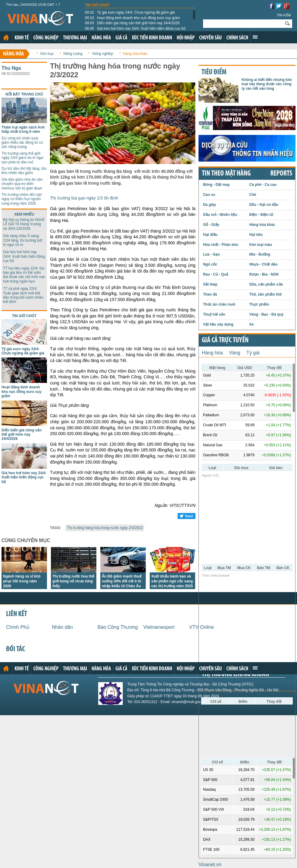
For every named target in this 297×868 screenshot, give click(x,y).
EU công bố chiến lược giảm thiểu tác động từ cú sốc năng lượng (22, 143)
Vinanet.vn (210, 865)
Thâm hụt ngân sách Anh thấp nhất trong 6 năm (23, 129)
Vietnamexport (159, 627)
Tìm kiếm (284, 15)
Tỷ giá (253, 353)
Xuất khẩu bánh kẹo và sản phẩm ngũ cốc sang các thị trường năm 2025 (172, 581)
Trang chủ (6, 38)
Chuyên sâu (210, 38)
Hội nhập (186, 38)
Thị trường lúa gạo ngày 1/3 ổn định (84, 198)
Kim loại (47, 54)
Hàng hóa (101, 38)
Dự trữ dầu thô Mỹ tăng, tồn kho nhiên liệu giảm (24, 171)
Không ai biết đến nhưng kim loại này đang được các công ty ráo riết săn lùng (267, 84)
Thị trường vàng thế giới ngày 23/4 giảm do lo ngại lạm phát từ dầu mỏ (22, 158)
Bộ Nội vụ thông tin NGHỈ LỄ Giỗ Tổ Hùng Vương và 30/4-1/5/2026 (24, 224)
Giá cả (121, 38)
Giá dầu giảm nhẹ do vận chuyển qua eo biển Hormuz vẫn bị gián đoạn (22, 184)
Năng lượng (73, 54)
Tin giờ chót (97, 5)
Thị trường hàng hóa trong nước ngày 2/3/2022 (105, 528)
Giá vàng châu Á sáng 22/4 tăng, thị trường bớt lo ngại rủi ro (23, 240)
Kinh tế (22, 38)
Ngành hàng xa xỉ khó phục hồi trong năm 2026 (22, 581)
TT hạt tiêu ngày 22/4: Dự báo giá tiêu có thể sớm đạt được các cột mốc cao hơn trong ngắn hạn (24, 275)
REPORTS (281, 174)
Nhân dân (62, 627)
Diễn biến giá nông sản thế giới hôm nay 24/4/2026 (132, 23)
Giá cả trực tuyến (225, 340)
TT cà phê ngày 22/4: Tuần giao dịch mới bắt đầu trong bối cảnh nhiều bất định (23, 295)
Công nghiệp (46, 38)
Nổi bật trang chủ (24, 94)
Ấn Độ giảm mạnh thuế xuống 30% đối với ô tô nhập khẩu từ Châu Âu (122, 581)
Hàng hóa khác (135, 54)
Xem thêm (255, 37)
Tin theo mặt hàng (226, 174)
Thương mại (75, 38)
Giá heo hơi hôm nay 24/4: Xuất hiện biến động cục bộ (135, 28)
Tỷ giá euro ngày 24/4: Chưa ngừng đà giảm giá (130, 12)
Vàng (234, 353)
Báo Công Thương (118, 627)
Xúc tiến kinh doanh (152, 38)
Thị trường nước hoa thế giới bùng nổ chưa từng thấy (73, 581)
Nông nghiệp (103, 54)
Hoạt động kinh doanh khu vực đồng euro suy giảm (132, 18)
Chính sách (237, 38)
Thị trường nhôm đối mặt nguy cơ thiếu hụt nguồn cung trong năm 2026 (22, 199)
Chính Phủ (18, 627)
